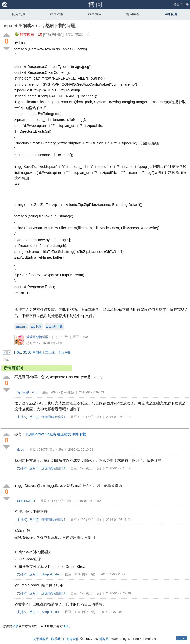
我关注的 (57, 14)
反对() (35, 417)
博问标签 (133, 14)
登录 (177, 5)
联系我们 (57, 639)
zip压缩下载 (54, 326)
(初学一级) (93, 417)
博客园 (104, 639)
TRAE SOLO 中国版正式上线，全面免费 (42, 352)
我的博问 (95, 14)
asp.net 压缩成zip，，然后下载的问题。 (41, 26)
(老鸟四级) (67, 392)
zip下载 (36, 326)
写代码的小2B (27, 392)
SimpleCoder (26, 501)
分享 (6, 360)
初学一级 (62, 337)
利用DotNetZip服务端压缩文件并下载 (56, 434)
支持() (22, 417)
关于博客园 (41, 639)
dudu (21, 450)
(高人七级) (56, 450)
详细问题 (171, 14)
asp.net (21, 326)
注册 (186, 5)
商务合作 (73, 639)
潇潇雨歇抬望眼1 (38, 337)
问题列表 (19, 14)
